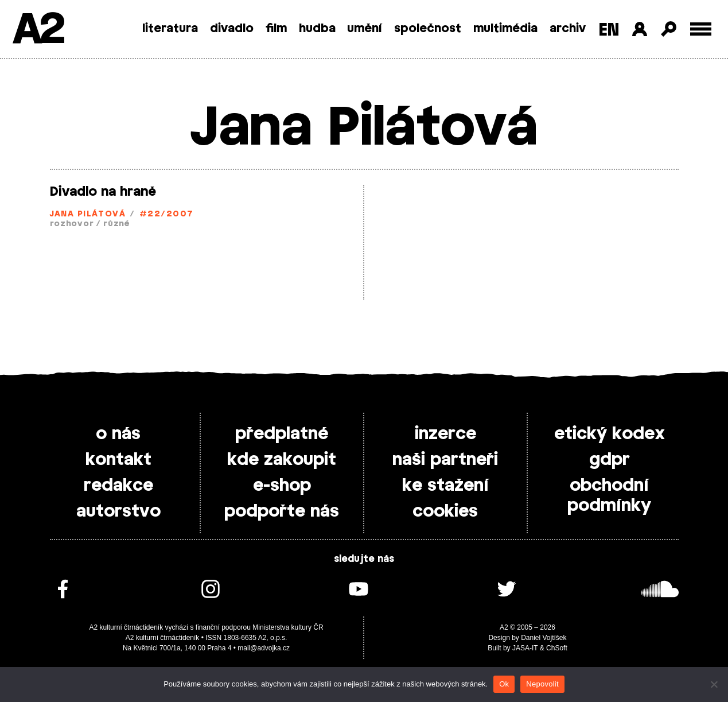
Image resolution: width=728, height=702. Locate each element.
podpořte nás (282, 511)
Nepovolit (542, 684)
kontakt (118, 460)
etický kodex (610, 434)
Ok (504, 684)
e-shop (282, 486)
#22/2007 (167, 214)
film (276, 29)
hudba (317, 29)
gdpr (610, 460)
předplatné (282, 434)
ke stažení (445, 486)
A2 (38, 30)
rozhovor (72, 224)
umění (365, 29)
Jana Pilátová (88, 214)
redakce (118, 486)
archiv (568, 29)
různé (116, 224)
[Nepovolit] (714, 684)
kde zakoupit (282, 460)
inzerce (445, 434)
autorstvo (118, 511)
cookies (445, 511)
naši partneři (445, 460)
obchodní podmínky (609, 496)
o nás (118, 434)
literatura (170, 29)
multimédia (505, 29)
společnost (428, 29)
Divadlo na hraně (103, 192)
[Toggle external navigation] (701, 29)
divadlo (232, 29)
